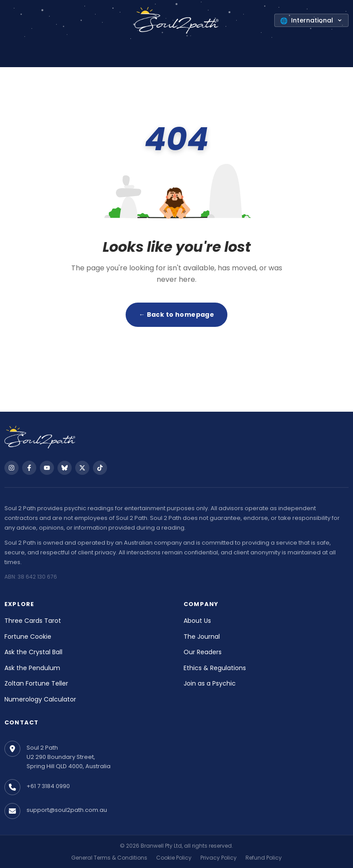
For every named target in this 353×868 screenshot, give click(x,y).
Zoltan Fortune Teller (36, 683)
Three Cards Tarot (33, 621)
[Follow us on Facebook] (29, 468)
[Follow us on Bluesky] (65, 468)
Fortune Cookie (28, 637)
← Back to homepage (177, 315)
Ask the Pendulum (32, 668)
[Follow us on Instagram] (12, 468)
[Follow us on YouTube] (47, 468)
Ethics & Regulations (215, 668)
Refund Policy (264, 858)
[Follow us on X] (82, 468)
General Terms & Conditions (109, 858)
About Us (197, 621)
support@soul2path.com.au (67, 810)
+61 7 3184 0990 (48, 786)
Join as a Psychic (210, 683)
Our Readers (203, 652)
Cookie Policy (174, 858)
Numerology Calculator (40, 699)
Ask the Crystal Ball (33, 652)
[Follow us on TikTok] (100, 468)
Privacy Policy (219, 858)
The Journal (202, 637)
